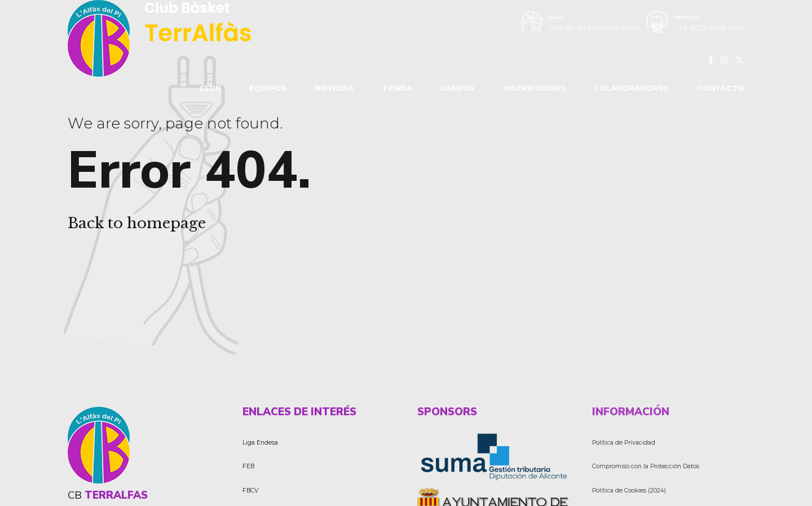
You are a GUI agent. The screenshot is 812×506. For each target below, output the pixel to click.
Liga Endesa (260, 443)
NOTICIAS (334, 88)
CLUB (210, 88)
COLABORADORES (631, 88)
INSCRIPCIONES (534, 88)
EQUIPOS (268, 88)
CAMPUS (458, 88)
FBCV (250, 491)
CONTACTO (721, 88)
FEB (248, 466)
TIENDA (397, 88)
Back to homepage (137, 223)
